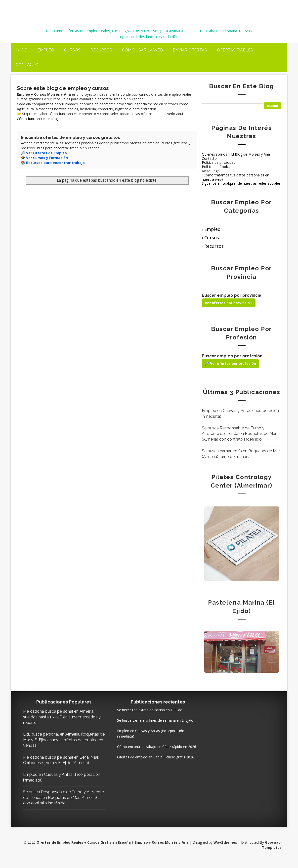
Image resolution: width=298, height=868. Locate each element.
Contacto (27, 65)
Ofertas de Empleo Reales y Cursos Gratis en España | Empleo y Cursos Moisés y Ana (136, 11)
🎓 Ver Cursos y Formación (44, 157)
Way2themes (225, 848)
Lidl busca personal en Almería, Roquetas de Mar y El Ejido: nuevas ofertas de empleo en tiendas (55, 740)
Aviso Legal (211, 171)
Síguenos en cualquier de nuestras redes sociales (241, 183)
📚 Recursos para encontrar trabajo (53, 162)
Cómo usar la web (142, 50)
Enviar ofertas (190, 50)
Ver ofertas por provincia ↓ (229, 303)
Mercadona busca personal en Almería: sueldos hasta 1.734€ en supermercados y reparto (60, 717)
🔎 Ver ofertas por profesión (230, 363)
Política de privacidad (219, 162)
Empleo (46, 50)
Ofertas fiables (235, 50)
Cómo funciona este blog (37, 118)
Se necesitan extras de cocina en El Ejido (143, 710)
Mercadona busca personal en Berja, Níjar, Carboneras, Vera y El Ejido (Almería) (56, 763)
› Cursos (210, 237)
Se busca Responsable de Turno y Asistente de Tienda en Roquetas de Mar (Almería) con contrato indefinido (239, 433)
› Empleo (211, 229)
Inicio (22, 50)
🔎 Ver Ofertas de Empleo (44, 153)
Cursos (72, 50)
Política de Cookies (217, 167)
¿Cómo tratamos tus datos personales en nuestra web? (235, 177)
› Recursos (213, 246)
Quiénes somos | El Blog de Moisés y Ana (236, 154)
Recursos (101, 50)
